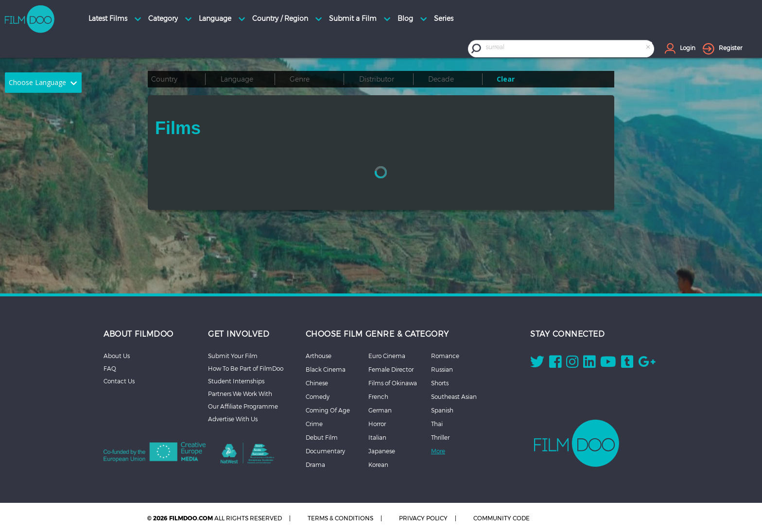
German (380, 410)
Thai (437, 424)
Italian (377, 437)
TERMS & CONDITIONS (340, 518)
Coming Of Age (328, 410)
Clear (506, 79)
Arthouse (319, 356)
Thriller (440, 437)
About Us (117, 356)
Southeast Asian (454, 396)
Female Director (391, 369)
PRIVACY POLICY (423, 518)
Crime (314, 424)
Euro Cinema (387, 356)
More (438, 451)
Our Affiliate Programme (243, 406)
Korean (378, 464)
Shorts (440, 383)
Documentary (325, 451)
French (378, 396)
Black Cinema (326, 369)
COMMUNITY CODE (502, 518)
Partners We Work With (240, 394)
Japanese (382, 451)
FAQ (110, 368)
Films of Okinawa (393, 383)
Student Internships (236, 381)
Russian (442, 369)
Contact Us (119, 381)
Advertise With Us (233, 419)
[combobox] (569, 48)
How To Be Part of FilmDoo (246, 368)
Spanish (442, 410)
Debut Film (322, 437)
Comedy (318, 396)
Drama (315, 464)
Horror (377, 424)
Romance (445, 356)
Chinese (317, 383)
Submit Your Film (233, 356)
